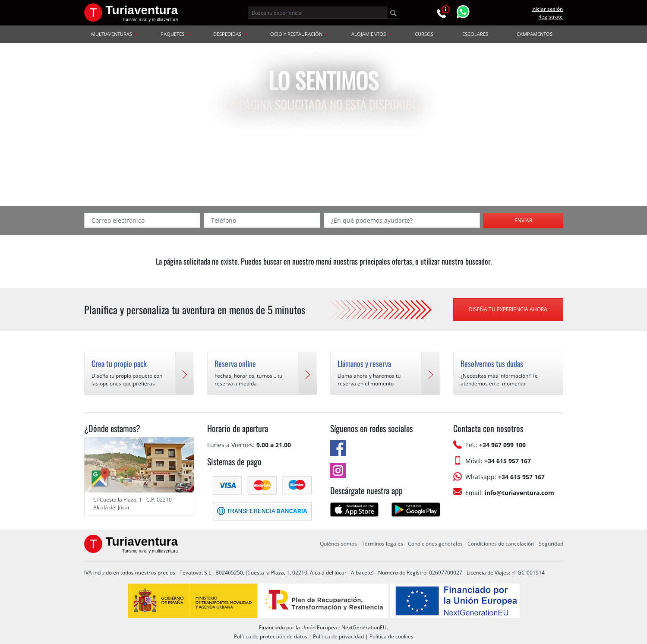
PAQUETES (175, 34)
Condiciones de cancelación (501, 544)
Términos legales (382, 544)
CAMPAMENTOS (535, 34)
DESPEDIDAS (230, 34)
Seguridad (551, 544)
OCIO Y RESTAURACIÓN (299, 34)
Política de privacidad (338, 636)
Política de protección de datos (271, 636)
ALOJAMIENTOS (372, 34)
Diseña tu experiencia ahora (508, 309)
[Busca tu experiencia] (318, 13)
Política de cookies (391, 636)
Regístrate (551, 17)
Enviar (523, 220)
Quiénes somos (338, 544)
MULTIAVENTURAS (115, 34)
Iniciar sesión (547, 9)
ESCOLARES (475, 34)
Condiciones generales (435, 544)
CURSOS (424, 34)
